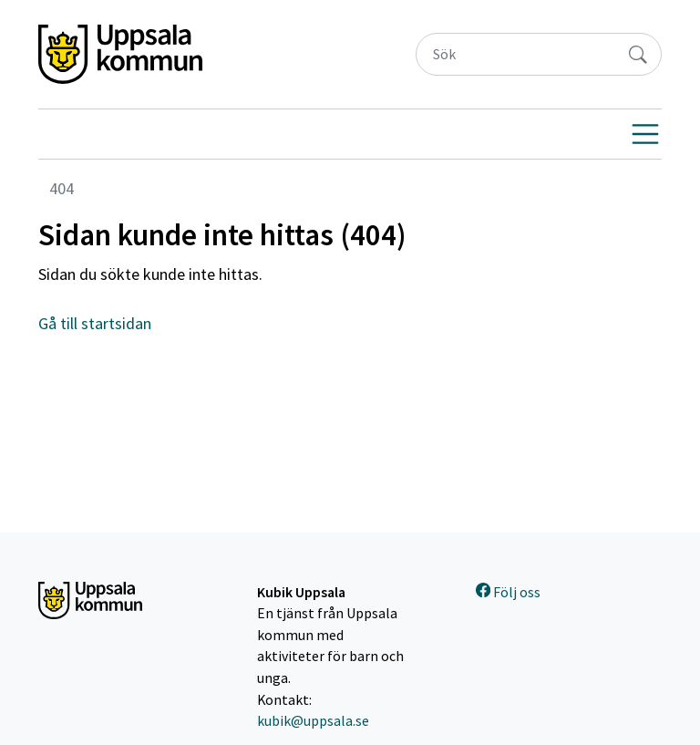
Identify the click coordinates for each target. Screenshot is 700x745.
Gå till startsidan (95, 323)
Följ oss (508, 592)
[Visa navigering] (645, 134)
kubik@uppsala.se (313, 721)
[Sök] (516, 54)
